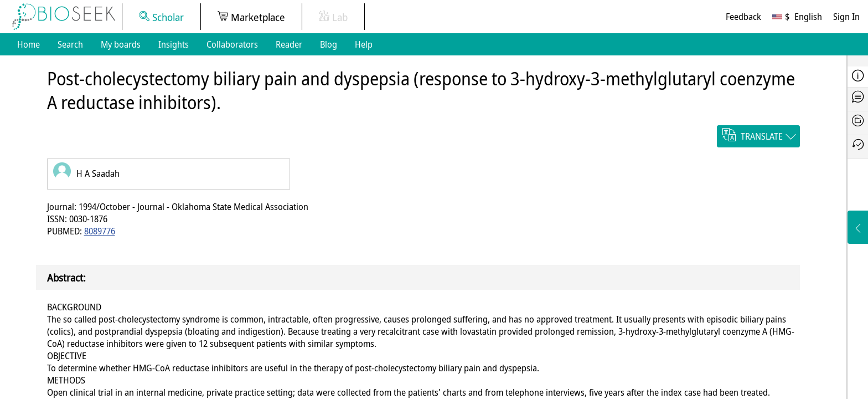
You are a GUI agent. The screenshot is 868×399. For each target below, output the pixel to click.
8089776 (100, 231)
